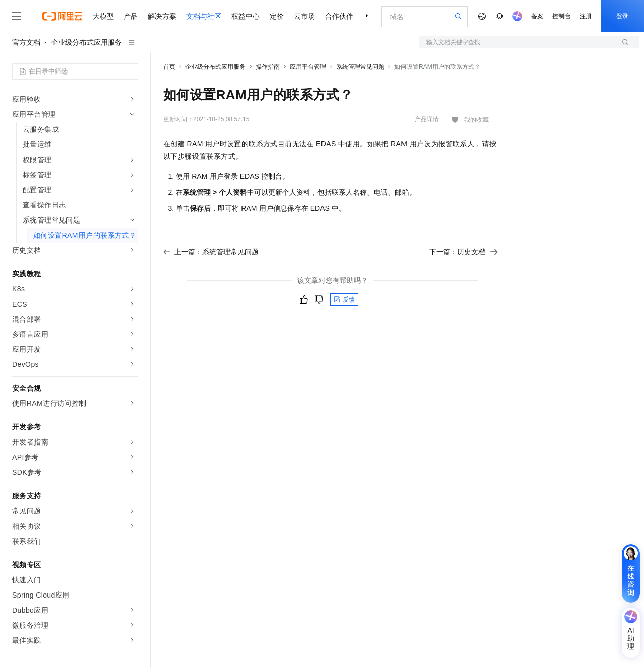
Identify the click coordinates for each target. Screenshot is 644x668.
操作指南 (268, 67)
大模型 (103, 16)
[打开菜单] (16, 16)
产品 (131, 16)
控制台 (561, 16)
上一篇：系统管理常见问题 (211, 252)
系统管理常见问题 (360, 67)
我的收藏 (476, 120)
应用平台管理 (308, 67)
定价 (277, 16)
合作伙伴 (339, 16)
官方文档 (26, 42)
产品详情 (427, 119)
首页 (169, 67)
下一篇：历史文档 (463, 252)
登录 (622, 16)
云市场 (304, 16)
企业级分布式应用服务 (87, 42)
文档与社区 (204, 16)
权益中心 (246, 16)
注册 (586, 16)
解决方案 (162, 16)
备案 (537, 16)
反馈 (344, 300)
